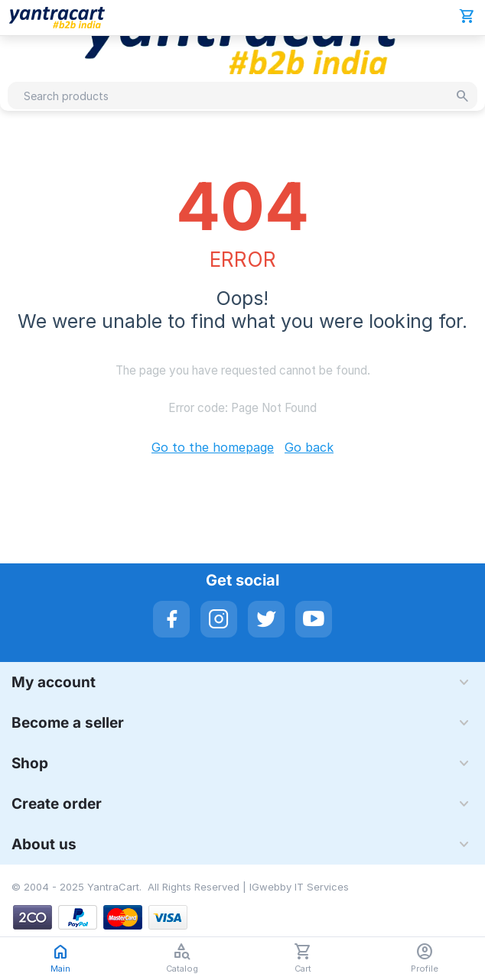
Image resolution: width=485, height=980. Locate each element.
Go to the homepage (213, 447)
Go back (309, 447)
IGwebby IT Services (299, 887)
